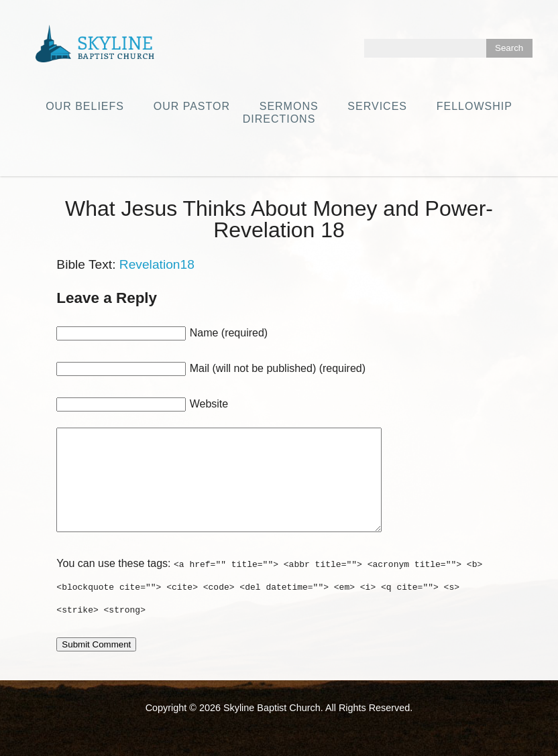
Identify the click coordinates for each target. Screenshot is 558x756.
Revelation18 (157, 264)
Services (377, 106)
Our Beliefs (85, 106)
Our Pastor (192, 106)
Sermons (289, 106)
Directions (279, 119)
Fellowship (475, 106)
